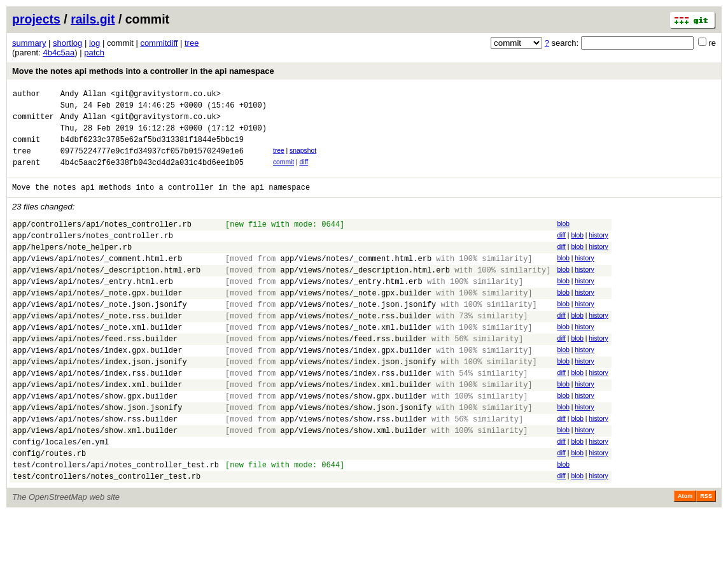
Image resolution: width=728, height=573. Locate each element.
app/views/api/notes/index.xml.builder (97, 428)
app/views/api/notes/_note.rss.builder (97, 348)
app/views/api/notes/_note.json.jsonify (100, 335)
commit (283, 173)
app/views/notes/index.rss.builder (356, 415)
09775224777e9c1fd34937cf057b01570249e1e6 (152, 162)
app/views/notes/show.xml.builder (353, 482)
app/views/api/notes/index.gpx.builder (97, 388)
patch (94, 53)
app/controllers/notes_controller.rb (93, 254)
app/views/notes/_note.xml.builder (356, 361)
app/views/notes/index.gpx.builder (356, 388)
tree (192, 43)
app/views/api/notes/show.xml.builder (95, 482)
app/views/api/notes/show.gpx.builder (95, 442)
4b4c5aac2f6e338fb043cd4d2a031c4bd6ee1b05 (152, 175)
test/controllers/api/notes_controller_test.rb (116, 522)
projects (36, 19)
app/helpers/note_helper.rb (72, 268)
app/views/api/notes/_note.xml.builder (97, 361)
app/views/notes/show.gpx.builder (353, 442)
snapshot (303, 160)
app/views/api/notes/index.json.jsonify (100, 401)
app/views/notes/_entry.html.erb (351, 308)
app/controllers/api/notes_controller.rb (102, 241)
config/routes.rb (49, 508)
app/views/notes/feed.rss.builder (353, 375)
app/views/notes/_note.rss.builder (356, 348)
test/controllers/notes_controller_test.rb (107, 535)
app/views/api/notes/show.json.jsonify (97, 455)
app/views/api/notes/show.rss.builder (95, 468)
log (94, 43)
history (598, 252)
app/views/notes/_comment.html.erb (356, 281)
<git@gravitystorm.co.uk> (166, 95)
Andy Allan (83, 95)
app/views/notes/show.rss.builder (353, 468)
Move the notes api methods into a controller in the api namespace (143, 71)
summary (29, 43)
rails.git (93, 19)
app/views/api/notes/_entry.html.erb (93, 308)
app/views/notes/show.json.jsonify (356, 455)
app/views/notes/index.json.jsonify (358, 401)
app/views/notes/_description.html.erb (365, 294)
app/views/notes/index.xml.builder (356, 428)
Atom (685, 555)
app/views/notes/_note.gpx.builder (356, 321)
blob (563, 239)
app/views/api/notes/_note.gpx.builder (97, 321)
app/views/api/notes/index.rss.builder (97, 415)
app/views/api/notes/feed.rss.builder (95, 375)
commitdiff (159, 43)
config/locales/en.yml (61, 495)
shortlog (67, 43)
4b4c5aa (59, 53)
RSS (706, 555)
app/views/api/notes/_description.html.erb (107, 294)
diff (304, 173)
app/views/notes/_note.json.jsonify (358, 335)
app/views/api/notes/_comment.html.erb (97, 281)
